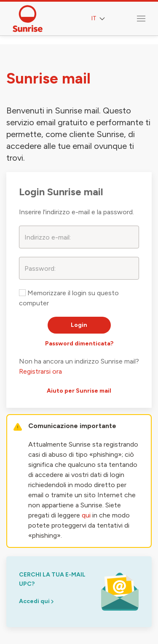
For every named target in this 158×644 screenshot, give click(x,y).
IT (99, 19)
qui (86, 515)
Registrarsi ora (40, 371)
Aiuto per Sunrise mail (79, 391)
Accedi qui (36, 601)
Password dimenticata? (79, 344)
